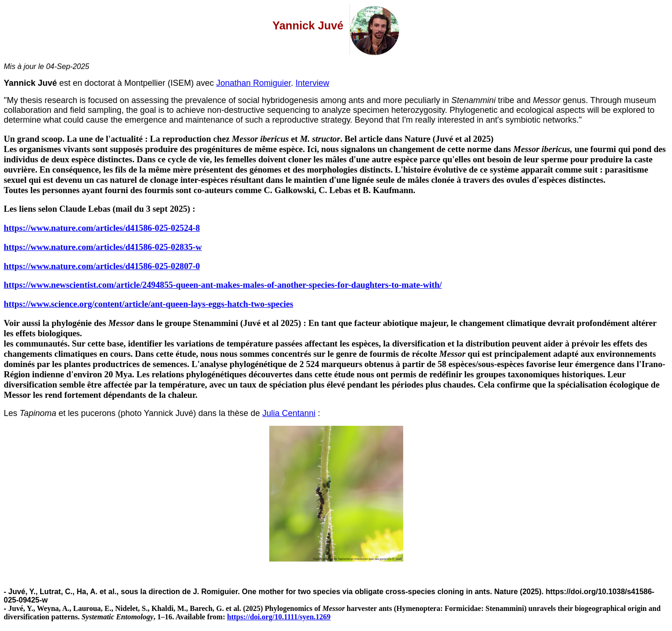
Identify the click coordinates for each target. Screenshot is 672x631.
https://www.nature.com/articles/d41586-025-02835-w (103, 247)
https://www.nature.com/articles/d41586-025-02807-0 (102, 266)
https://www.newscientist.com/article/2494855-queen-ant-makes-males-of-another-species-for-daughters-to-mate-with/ (223, 285)
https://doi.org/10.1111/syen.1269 (279, 617)
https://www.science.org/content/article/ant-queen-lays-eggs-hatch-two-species (148, 304)
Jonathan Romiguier (253, 83)
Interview (312, 83)
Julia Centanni (289, 413)
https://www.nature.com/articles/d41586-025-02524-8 (102, 228)
